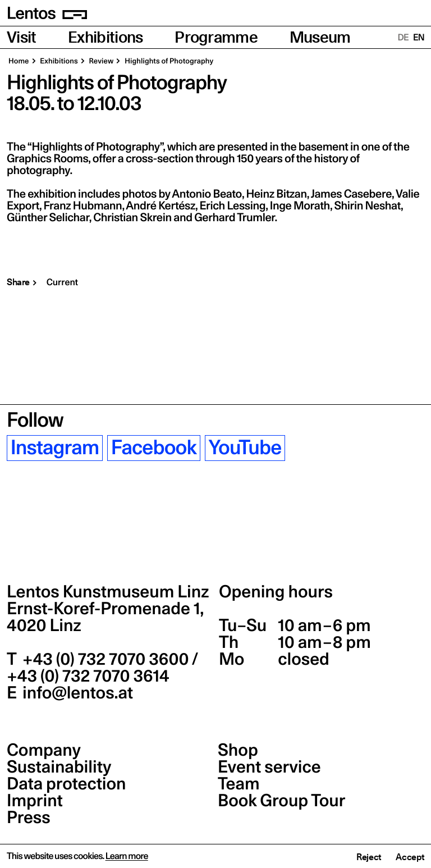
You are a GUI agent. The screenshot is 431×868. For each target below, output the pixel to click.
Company (44, 750)
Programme (216, 37)
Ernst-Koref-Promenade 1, (105, 617)
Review (101, 61)
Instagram (55, 448)
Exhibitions (106, 37)
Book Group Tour (281, 801)
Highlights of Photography (168, 61)
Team (239, 784)
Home (19, 61)
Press (29, 817)
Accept (410, 857)
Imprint (35, 801)
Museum (320, 37)
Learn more (127, 856)
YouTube (245, 448)
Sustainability (59, 767)
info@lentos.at (76, 693)
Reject (369, 857)
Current (62, 282)
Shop (238, 750)
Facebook (154, 448)
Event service (269, 767)
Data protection (67, 784)
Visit (22, 37)
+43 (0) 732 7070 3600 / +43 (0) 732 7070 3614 (102, 668)
